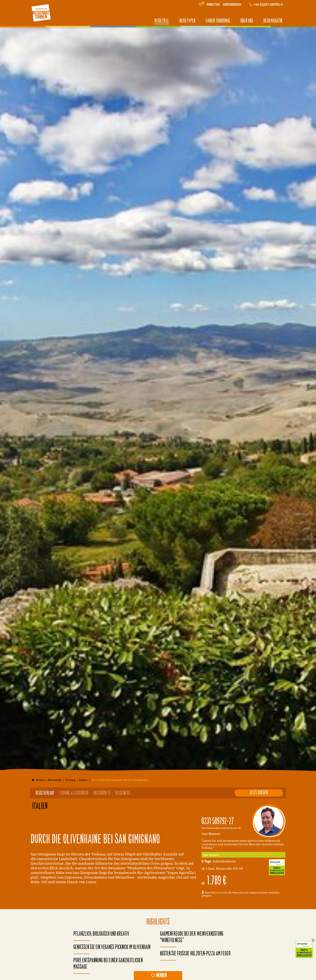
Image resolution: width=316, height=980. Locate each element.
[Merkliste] (201, 4)
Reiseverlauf (45, 793)
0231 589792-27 (218, 821)
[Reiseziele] (55, 780)
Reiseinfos (123, 793)
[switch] (158, 976)
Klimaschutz (306, 945)
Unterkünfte (102, 793)
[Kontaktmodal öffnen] (266, 5)
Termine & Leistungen (74, 793)
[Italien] (83, 780)
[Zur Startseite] (41, 13)
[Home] (40, 780)
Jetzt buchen (259, 793)
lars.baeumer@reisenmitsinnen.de (221, 828)
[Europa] (70, 780)
